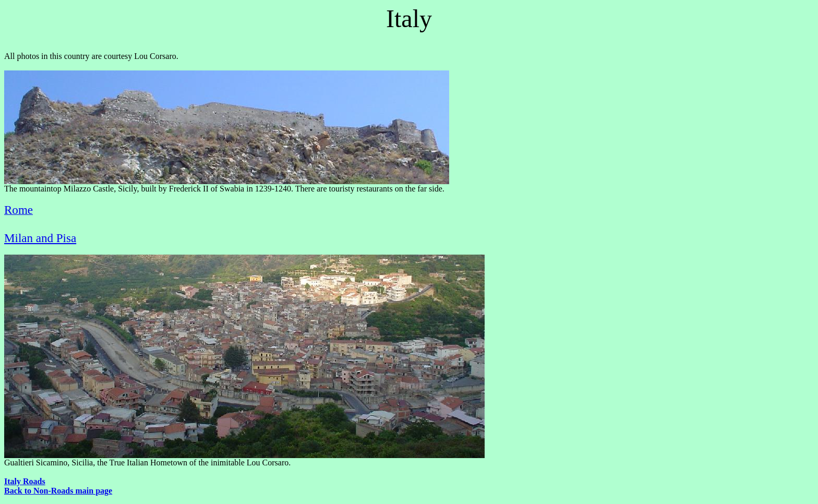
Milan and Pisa (40, 238)
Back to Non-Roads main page (58, 491)
